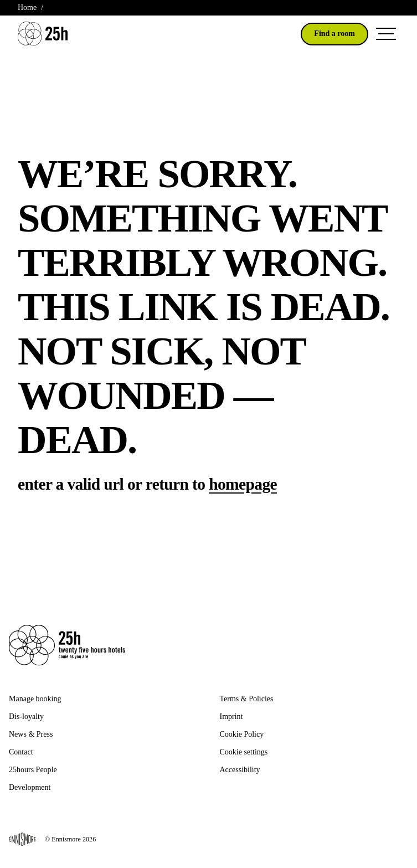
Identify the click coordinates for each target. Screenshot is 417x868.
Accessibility (240, 770)
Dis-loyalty (26, 717)
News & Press (31, 734)
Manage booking (35, 699)
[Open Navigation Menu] (386, 34)
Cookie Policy (242, 734)
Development (30, 787)
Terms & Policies (247, 699)
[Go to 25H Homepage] (43, 34)
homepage (243, 484)
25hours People (33, 770)
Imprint (231, 717)
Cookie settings (244, 752)
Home (27, 7)
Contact (21, 752)
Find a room (334, 34)
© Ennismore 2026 (52, 839)
